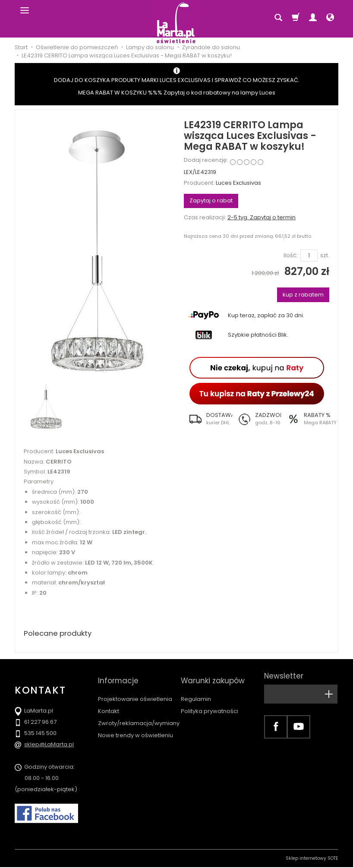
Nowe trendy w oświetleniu (136, 728)
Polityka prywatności (210, 703)
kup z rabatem (303, 295)
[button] (208, 419)
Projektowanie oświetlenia (135, 691)
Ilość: (291, 256)
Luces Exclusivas (238, 183)
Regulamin (196, 691)
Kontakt (109, 703)
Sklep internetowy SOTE (312, 859)
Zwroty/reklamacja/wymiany (139, 715)
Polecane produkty (60, 634)
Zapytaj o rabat (211, 200)
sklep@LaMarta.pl (49, 745)
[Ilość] (309, 256)
